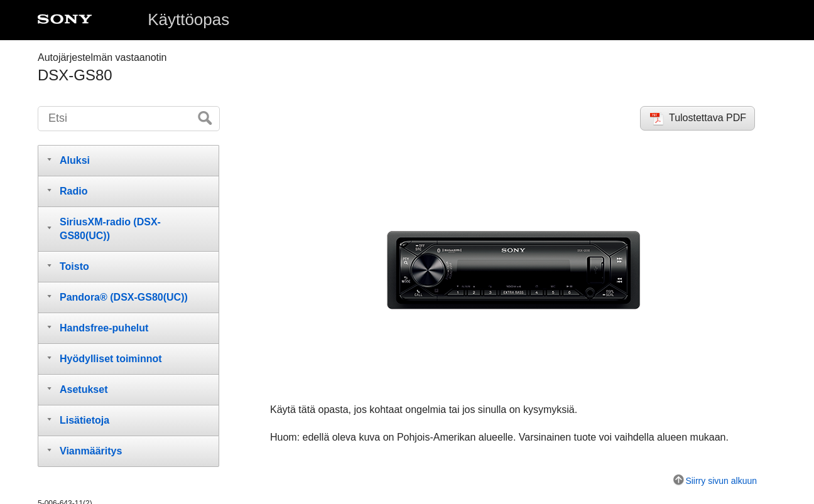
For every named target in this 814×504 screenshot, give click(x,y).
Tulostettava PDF (708, 118)
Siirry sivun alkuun (721, 481)
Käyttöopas (188, 19)
